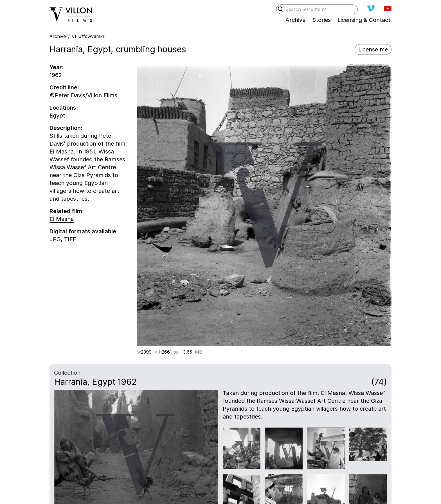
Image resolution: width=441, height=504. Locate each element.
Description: (66, 128)
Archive (58, 36)
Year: (57, 67)
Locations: (64, 108)
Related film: (67, 211)
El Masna (62, 219)
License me (373, 49)
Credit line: (64, 87)
